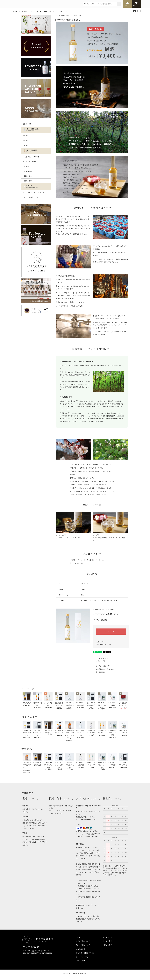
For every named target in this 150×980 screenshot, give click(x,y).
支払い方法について (83, 941)
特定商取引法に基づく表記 (104, 644)
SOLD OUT (111, 632)
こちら (58, 810)
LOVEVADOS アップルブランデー (22, 11)
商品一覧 (27, 124)
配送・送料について (58, 814)
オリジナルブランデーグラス (34, 192)
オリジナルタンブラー (32, 197)
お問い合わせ (107, 945)
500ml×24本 (28, 181)
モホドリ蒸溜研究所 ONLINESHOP (27, 4)
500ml (26, 136)
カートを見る (107, 941)
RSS (78, 961)
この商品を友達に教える (102, 666)
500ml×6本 (28, 176)
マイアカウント (108, 937)
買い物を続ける (99, 672)
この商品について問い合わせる (104, 669)
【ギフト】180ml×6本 (32, 157)
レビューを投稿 (99, 661)
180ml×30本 (28, 166)
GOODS (68, 11)
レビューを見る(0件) (101, 658)
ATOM (83, 961)
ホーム (57, 15)
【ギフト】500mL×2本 (32, 162)
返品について (100, 642)
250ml (80, 15)
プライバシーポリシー (84, 957)
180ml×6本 (28, 171)
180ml (26, 140)
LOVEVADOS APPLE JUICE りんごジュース (49, 11)
